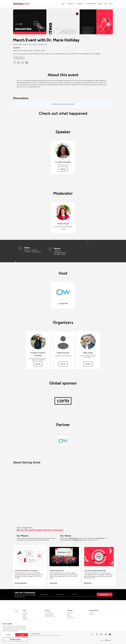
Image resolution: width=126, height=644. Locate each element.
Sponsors (25, 618)
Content (80, 4)
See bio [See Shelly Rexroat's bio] (63, 364)
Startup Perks (91, 4)
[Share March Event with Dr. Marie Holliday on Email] (27, 63)
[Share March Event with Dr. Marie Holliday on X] (19, 63)
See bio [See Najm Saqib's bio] (88, 364)
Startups (25, 616)
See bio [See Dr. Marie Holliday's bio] (63, 169)
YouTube (69, 616)
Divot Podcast (71, 618)
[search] (106, 4)
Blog (68, 614)
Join (63, 4)
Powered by (105, 640)
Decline (8, 635)
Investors (25, 613)
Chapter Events (49, 614)
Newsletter (70, 613)
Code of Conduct (36, 634)
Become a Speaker (50, 616)
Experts (25, 614)
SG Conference (49, 613)
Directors (25, 619)
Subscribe (104, 595)
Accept (22, 635)
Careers (91, 613)
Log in (111, 4)
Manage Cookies (15, 639)
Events (71, 4)
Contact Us (92, 614)
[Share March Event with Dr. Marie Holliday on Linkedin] (23, 63)
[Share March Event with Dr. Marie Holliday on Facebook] (15, 63)
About (100, 4)
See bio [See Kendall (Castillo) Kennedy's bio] (38, 364)
